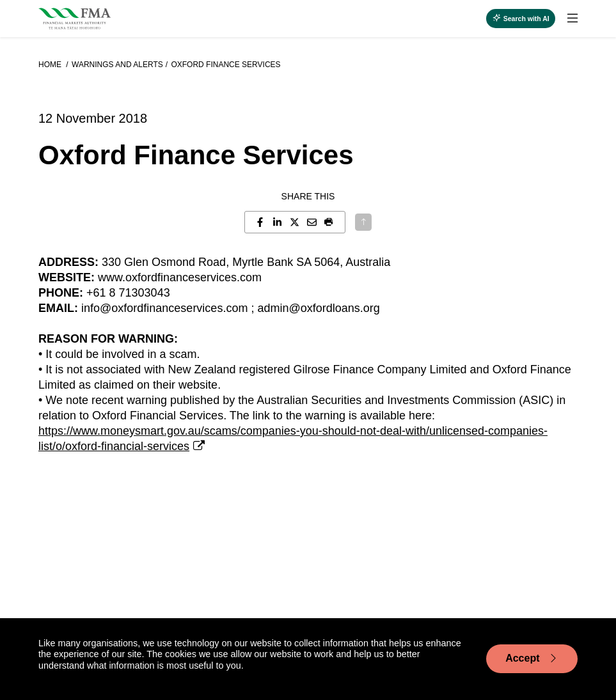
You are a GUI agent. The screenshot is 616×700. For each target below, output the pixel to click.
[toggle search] (521, 19)
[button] (329, 222)
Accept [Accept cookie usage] (532, 658)
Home (51, 65)
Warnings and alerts (117, 65)
